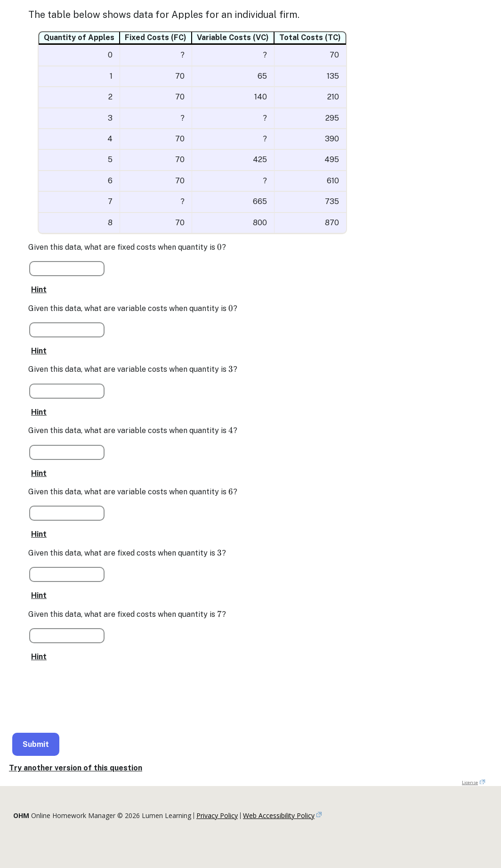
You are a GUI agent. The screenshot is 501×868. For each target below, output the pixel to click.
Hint (39, 290)
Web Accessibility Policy (279, 815)
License (470, 782)
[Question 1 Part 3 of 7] (67, 391)
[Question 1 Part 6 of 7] (67, 574)
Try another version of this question (76, 768)
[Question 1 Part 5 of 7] (67, 513)
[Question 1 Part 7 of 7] (67, 636)
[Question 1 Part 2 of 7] (67, 330)
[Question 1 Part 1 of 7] (67, 269)
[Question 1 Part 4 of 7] (67, 452)
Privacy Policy (217, 815)
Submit (36, 744)
